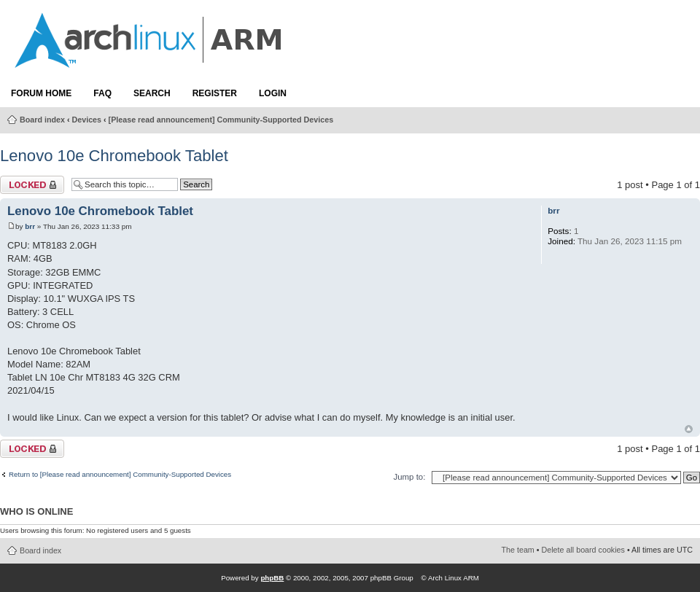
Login (273, 93)
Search (152, 93)
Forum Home (41, 93)
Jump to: (409, 477)
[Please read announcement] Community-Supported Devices (221, 120)
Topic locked (32, 185)
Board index (42, 120)
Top (689, 429)
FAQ (102, 93)
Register (215, 93)
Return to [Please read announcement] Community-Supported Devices (120, 475)
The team (518, 550)
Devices (87, 120)
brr (30, 226)
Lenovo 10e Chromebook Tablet (114, 156)
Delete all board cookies (583, 550)
